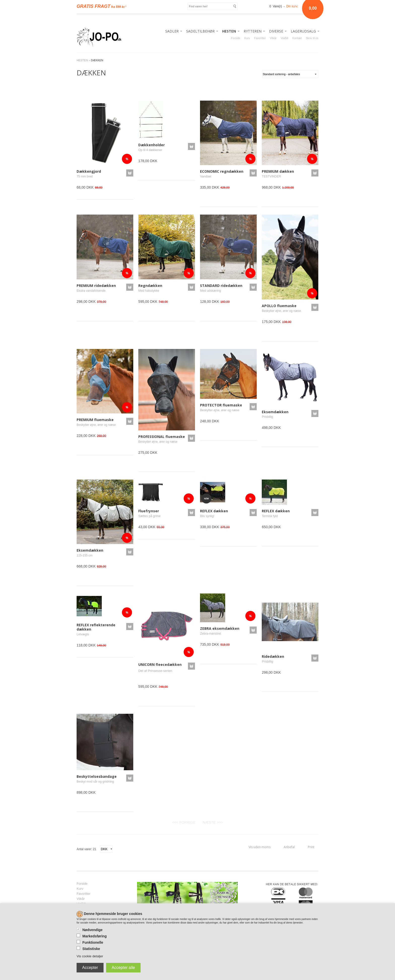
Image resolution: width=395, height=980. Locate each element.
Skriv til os (312, 38)
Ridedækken (273, 656)
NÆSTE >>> (213, 822)
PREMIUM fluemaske (95, 420)
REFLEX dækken (214, 511)
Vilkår (273, 38)
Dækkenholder (152, 145)
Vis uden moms (260, 847)
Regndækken (150, 286)
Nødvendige (92, 930)
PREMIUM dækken (278, 171)
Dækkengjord (89, 171)
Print (311, 847)
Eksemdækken (275, 412)
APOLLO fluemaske (279, 306)
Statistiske (91, 949)
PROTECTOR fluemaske (221, 405)
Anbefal (289, 847)
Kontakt (297, 38)
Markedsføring (94, 936)
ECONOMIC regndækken (222, 171)
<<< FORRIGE (184, 822)
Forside (236, 38)
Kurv (247, 38)
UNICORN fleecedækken (160, 664)
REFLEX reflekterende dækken (96, 627)
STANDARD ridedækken (221, 286)
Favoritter (260, 38)
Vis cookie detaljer (90, 956)
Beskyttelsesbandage (97, 776)
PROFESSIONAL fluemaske (162, 437)
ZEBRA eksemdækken (220, 628)
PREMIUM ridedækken (96, 286)
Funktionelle (93, 942)
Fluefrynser (149, 511)
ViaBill (284, 38)
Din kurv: (292, 6)
